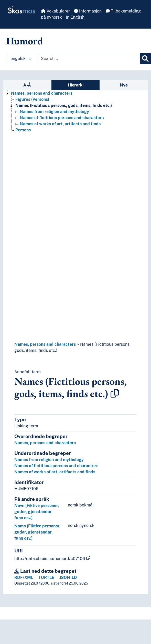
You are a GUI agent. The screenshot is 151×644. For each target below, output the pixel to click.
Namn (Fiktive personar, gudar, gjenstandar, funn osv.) (37, 532)
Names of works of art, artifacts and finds (55, 472)
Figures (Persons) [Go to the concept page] (32, 99)
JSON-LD (68, 578)
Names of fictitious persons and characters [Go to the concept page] (62, 118)
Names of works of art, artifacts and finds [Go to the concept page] (60, 124)
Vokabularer (55, 11)
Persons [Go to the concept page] (23, 130)
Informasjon (88, 11)
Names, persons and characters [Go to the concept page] (42, 93)
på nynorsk (51, 17)
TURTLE (46, 578)
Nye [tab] (124, 85)
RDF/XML (24, 578)
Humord (25, 41)
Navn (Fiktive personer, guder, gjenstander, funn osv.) (37, 512)
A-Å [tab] (27, 85)
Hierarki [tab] (76, 85)
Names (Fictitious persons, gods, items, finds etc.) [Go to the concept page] (64, 106)
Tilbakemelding (123, 11)
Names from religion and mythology (49, 460)
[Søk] (145, 59)
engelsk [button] (21, 59)
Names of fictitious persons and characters (56, 466)
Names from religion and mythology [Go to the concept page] (54, 112)
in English (75, 17)
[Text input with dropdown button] (89, 59)
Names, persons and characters (45, 344)
